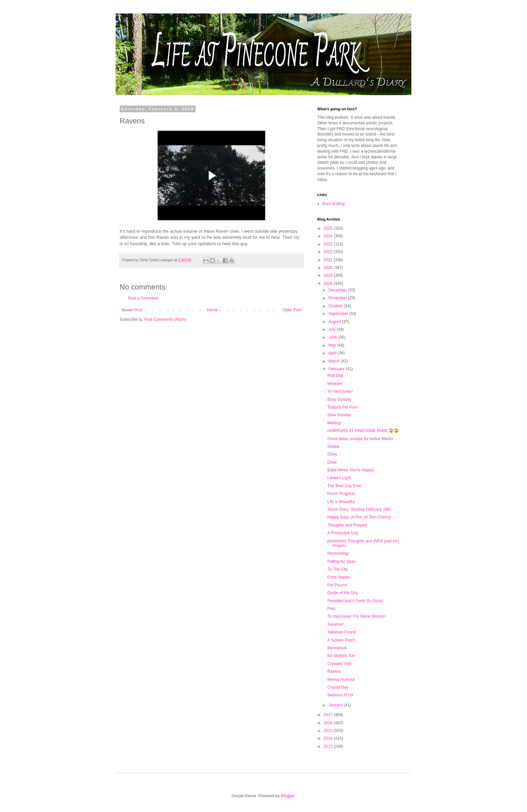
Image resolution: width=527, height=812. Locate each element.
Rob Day (335, 376)
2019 (329, 275)
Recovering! (338, 553)
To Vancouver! (340, 391)
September (339, 314)
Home (212, 310)
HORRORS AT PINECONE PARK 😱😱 (363, 431)
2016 (329, 723)
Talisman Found (342, 632)
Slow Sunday (339, 415)
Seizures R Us (340, 695)
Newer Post (132, 310)
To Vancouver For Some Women (356, 616)
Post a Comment (143, 298)
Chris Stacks (339, 577)
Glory (332, 454)
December (338, 290)
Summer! (336, 624)
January (336, 705)
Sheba (333, 447)
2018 (329, 283)
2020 (329, 268)
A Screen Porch (341, 640)
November (338, 298)
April (333, 353)
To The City (337, 569)
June (333, 337)
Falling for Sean (341, 562)
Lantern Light (339, 478)
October (336, 306)
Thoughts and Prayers (347, 525)
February (337, 369)
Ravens (334, 671)
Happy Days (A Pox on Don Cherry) (359, 517)
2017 (329, 715)
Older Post (292, 310)
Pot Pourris (337, 585)
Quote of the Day (343, 593)
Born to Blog (333, 204)
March (335, 361)
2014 (329, 738)
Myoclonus (337, 648)
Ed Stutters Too (341, 656)
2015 (329, 731)
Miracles (335, 384)
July (333, 330)
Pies (331, 609)
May (333, 345)
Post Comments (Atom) (165, 319)
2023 (329, 244)
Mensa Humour (341, 680)
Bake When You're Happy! (351, 470)
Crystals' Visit (339, 664)
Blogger (288, 796)
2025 (329, 228)
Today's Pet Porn (342, 407)
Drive (332, 462)
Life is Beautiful (341, 502)
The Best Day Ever (344, 486)
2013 (329, 746)
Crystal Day (338, 687)
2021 (329, 260)
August (335, 322)
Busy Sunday (339, 399)
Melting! (334, 423)
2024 (329, 236)
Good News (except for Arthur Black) (360, 439)
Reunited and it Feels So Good (355, 601)
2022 (329, 252)
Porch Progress (341, 494)
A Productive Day (343, 533)
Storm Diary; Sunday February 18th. (360, 509)
